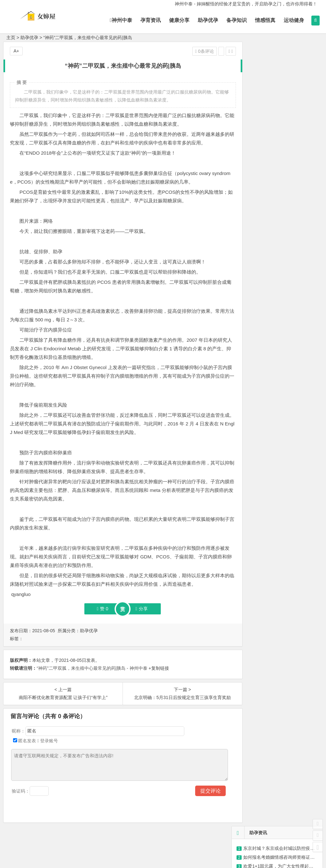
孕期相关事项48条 (255, 197)
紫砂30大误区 (257, 126)
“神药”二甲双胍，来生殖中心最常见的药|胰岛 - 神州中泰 (92, 668)
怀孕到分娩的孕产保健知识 (263, 188)
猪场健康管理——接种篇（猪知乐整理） (283, 108)
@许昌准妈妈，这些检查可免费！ (277, 91)
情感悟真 (265, 20)
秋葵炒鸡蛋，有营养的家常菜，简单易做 (286, 303)
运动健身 (294, 20)
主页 (11, 38)
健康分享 (179, 20)
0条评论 (190, 51)
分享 (134, 609)
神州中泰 (121, 20)
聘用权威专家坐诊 (254, 224)
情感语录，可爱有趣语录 (268, 135)
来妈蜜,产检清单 (253, 179)
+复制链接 (158, 668)
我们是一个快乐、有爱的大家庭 (268, 206)
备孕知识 (237, 20)
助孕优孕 (208, 20)
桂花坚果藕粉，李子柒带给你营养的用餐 (286, 339)
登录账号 (48, 741)
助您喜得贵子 (250, 215)
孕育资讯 (151, 20)
